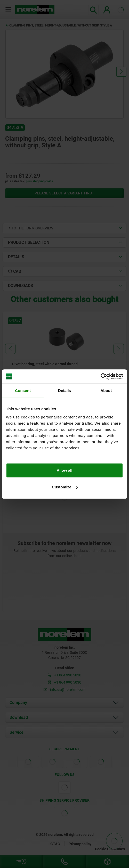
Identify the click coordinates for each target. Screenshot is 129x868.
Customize (65, 487)
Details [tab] (64, 391)
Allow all (65, 470)
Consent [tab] (23, 391)
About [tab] (106, 391)
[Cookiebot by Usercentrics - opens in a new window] (100, 377)
